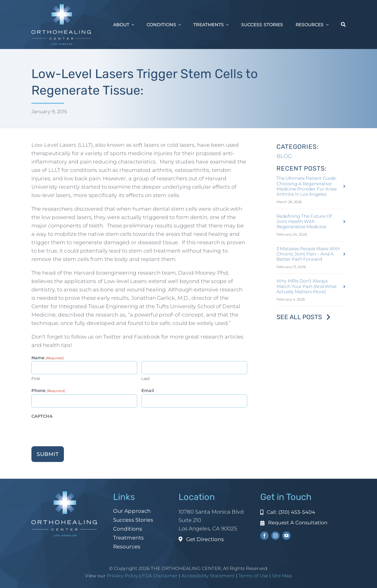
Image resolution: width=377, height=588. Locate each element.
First (36, 379)
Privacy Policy (123, 576)
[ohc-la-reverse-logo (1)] (61, 7)
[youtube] (286, 536)
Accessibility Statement (208, 576)
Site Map (282, 576)
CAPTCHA (42, 416)
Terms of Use (253, 576)
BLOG (284, 156)
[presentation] (71, 430)
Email (148, 391)
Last (145, 379)
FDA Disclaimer (159, 576)
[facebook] (264, 536)
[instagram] (275, 536)
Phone (48, 391)
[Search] (343, 25)
